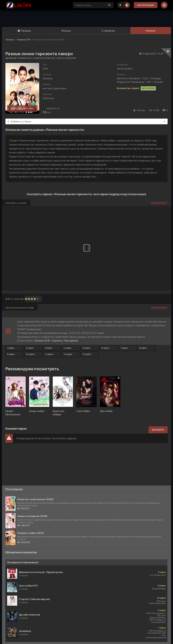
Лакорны (24, 31)
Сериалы (57, 340)
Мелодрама (71, 340)
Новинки (151, 31)
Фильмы (66, 31)
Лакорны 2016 (24, 40)
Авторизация (146, 5)
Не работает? (159, 203)
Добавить (158, 430)
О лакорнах (108, 31)
